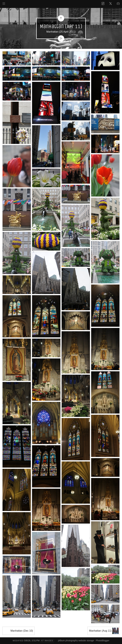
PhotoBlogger (103, 641)
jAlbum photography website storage (76, 641)
